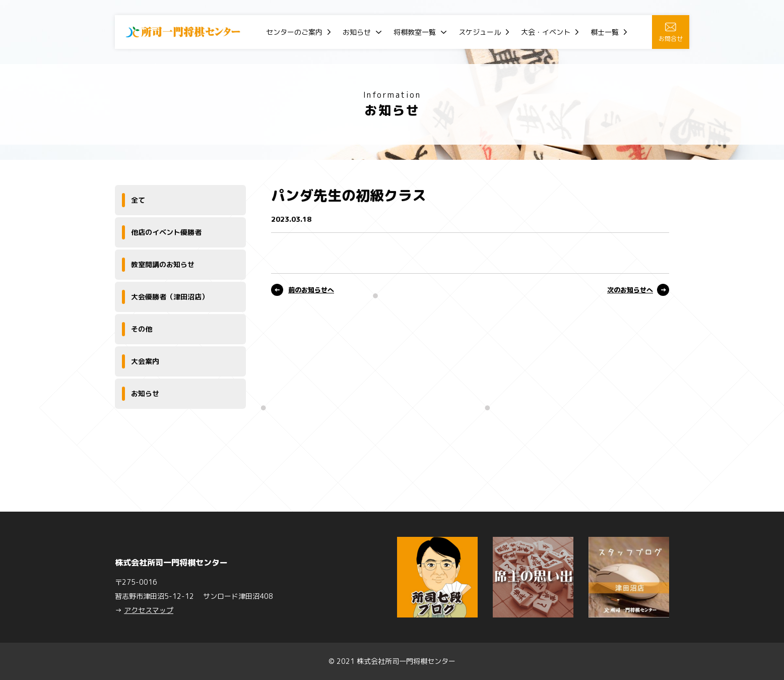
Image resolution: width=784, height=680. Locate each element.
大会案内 (145, 361)
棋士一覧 (605, 32)
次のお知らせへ (630, 290)
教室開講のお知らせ (163, 264)
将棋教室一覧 (415, 32)
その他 (142, 329)
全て (138, 200)
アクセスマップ (149, 610)
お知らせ (357, 32)
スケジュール (480, 32)
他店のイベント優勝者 (166, 232)
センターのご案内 (294, 32)
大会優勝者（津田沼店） (170, 297)
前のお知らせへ (311, 290)
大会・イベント (546, 32)
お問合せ (671, 33)
